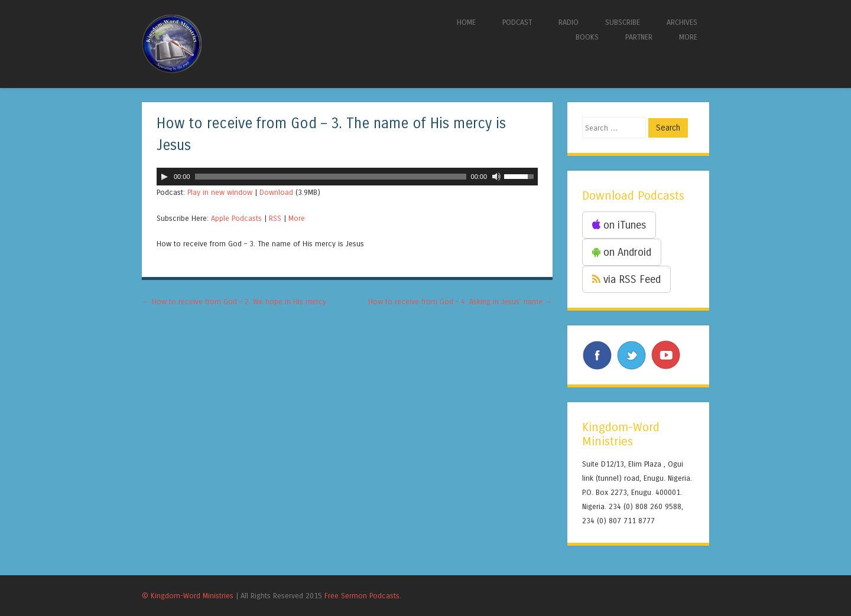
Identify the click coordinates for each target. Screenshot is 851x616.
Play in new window (220, 192)
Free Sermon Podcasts (362, 596)
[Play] (164, 177)
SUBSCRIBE (623, 22)
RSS (275, 218)
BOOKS (587, 37)
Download (276, 192)
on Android (622, 252)
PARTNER (639, 37)
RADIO (569, 22)
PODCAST (517, 22)
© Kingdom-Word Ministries (188, 596)
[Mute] (496, 177)
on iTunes (619, 225)
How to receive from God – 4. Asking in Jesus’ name (460, 302)
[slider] (331, 177)
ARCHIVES (682, 22)
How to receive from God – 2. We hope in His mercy (234, 302)
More (297, 218)
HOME (466, 22)
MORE (688, 37)
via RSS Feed (626, 279)
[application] (347, 177)
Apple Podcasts (236, 218)
